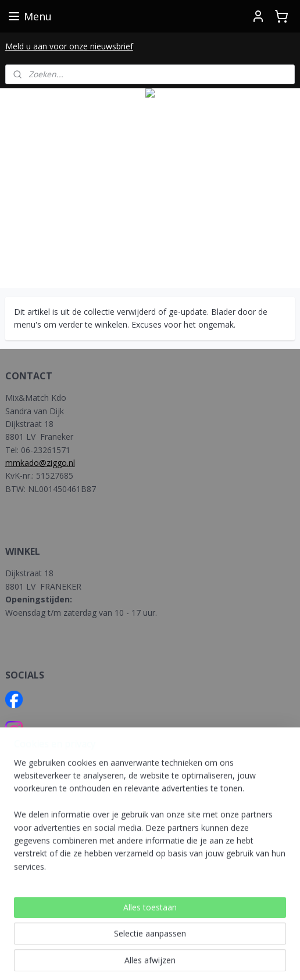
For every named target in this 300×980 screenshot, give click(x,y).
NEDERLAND (30, 848)
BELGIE (20, 862)
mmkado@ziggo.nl (40, 463)
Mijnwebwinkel (150, 959)
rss (158, 940)
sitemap (133, 940)
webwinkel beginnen (202, 940)
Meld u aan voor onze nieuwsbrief (69, 46)
